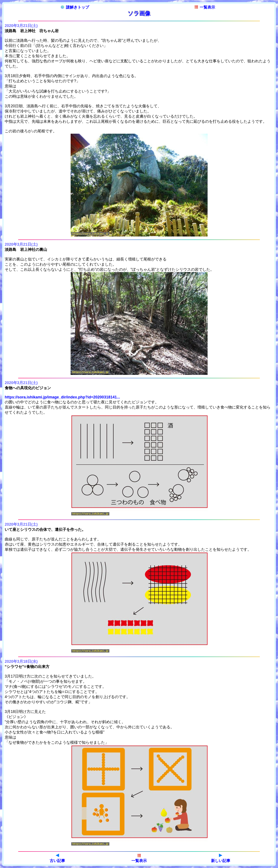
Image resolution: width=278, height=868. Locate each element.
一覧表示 (205, 7)
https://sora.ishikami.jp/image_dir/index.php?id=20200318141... (62, 397)
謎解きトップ (75, 7)
